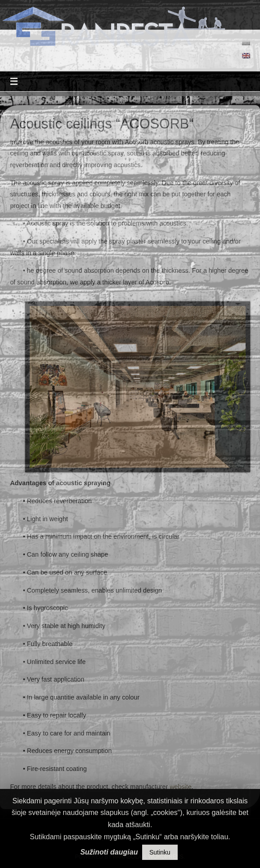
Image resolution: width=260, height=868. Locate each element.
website (180, 787)
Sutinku (160, 852)
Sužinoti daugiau (109, 852)
